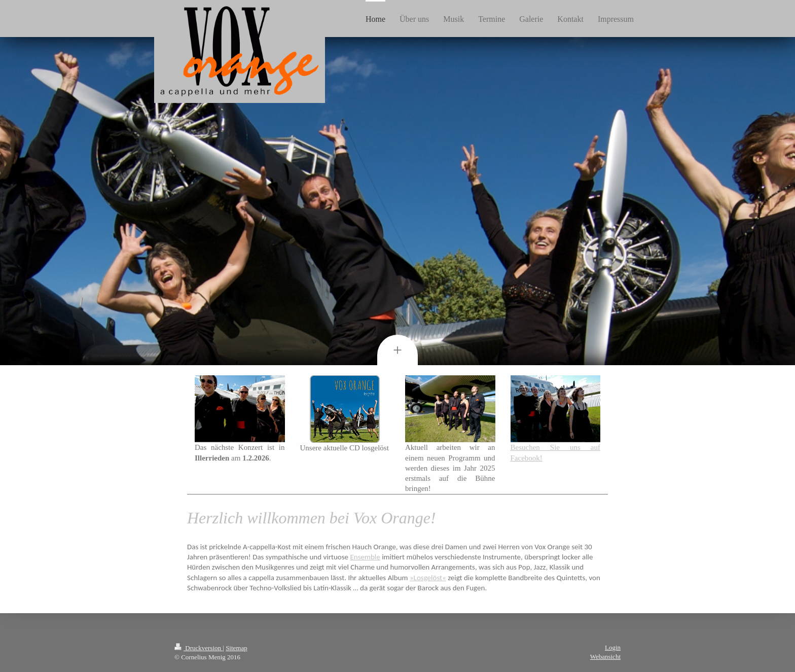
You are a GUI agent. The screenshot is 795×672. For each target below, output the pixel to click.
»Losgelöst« (428, 578)
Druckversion (198, 648)
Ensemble (365, 557)
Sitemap (237, 648)
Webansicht (605, 657)
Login (613, 647)
